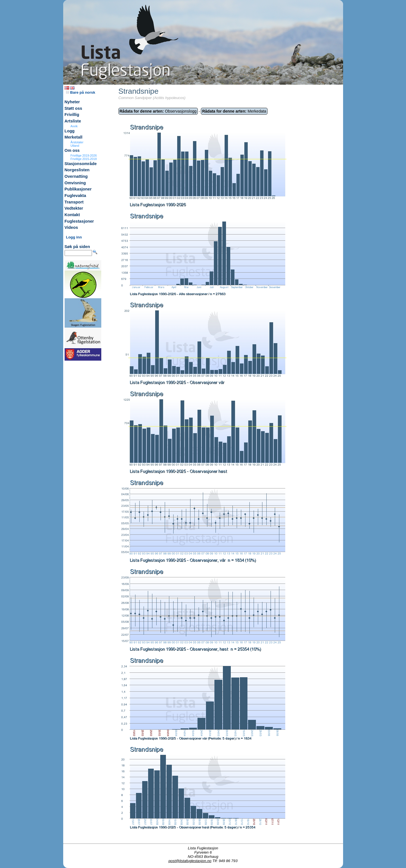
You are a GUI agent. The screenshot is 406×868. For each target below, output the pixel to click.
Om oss (72, 150)
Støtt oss (73, 108)
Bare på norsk (81, 92)
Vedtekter (74, 208)
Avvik (74, 126)
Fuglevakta (75, 196)
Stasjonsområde (81, 164)
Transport (74, 202)
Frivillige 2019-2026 (84, 155)
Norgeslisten (77, 170)
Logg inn (74, 237)
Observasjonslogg (158, 111)
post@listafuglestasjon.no (190, 861)
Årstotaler (77, 142)
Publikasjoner (78, 189)
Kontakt (72, 215)
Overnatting (76, 176)
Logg (70, 131)
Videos (71, 227)
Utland (75, 146)
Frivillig (72, 115)
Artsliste (73, 121)
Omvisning (75, 183)
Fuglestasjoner (79, 221)
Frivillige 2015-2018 (84, 159)
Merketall (74, 137)
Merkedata (234, 111)
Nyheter (72, 102)
